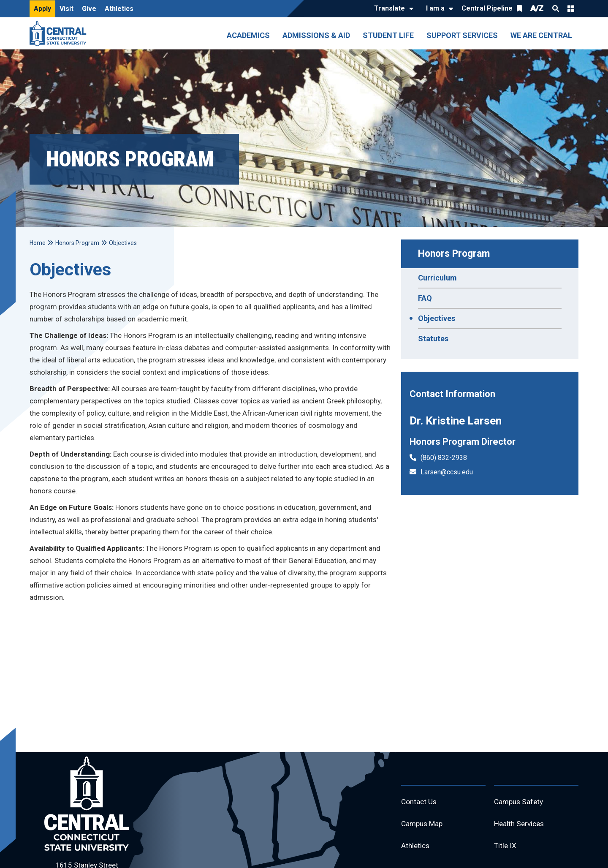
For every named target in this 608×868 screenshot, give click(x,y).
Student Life (388, 35)
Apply (42, 9)
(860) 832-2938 (444, 458)
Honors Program (454, 254)
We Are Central (541, 35)
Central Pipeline (487, 8)
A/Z (537, 8)
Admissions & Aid (316, 35)
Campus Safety (520, 802)
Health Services (521, 825)
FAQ (425, 298)
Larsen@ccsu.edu (447, 472)
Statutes (433, 339)
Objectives (437, 318)
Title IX (506, 848)
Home (38, 243)
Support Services (462, 35)
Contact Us (420, 802)
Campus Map (423, 825)
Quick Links (571, 8)
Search (556, 8)
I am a (435, 8)
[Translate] (392, 9)
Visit (66, 9)
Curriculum (437, 278)
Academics (248, 35)
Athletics (119, 9)
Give (89, 9)
